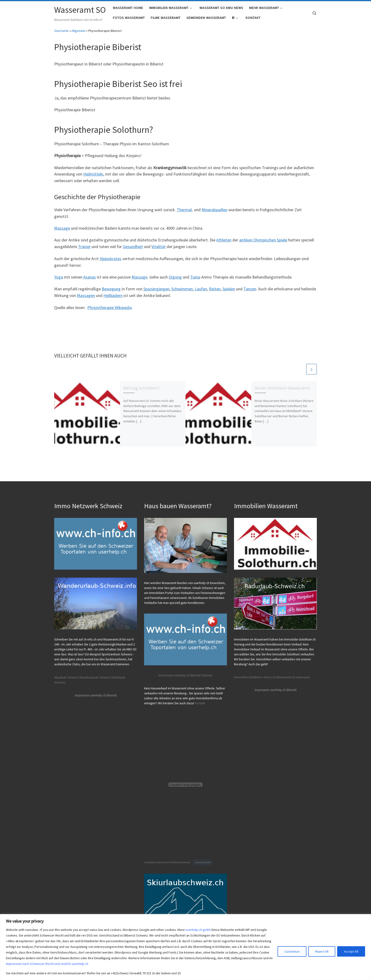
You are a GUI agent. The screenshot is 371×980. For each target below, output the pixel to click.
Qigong (175, 280)
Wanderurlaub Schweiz (95, 677)
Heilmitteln (93, 177)
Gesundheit (133, 250)
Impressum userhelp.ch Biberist (96, 695)
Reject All (322, 951)
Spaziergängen (156, 292)
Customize (292, 951)
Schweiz (207, 675)
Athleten (224, 243)
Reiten (215, 292)
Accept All (351, 951)
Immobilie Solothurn (248, 677)
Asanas (90, 280)
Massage (62, 231)
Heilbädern (113, 299)
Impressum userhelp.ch (174, 675)
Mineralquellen (214, 213)
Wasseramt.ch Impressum (293, 677)
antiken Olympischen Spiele (263, 243)
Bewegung (111, 292)
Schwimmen (182, 292)
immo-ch (270, 677)
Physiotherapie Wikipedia (110, 311)
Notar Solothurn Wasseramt (282, 391)
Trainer (84, 250)
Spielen (229, 292)
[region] (185, 947)
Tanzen (250, 292)
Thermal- (185, 213)
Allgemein (78, 34)
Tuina (195, 280)
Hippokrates (110, 262)
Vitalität (159, 250)
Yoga (59, 280)
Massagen (86, 299)
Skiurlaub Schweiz (66, 677)
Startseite (61, 34)
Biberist (195, 675)
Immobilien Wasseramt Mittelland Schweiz (167, 862)
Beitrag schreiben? (142, 391)
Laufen (201, 292)
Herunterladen (203, 862)
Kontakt (200, 703)
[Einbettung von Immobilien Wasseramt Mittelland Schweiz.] (185, 785)
